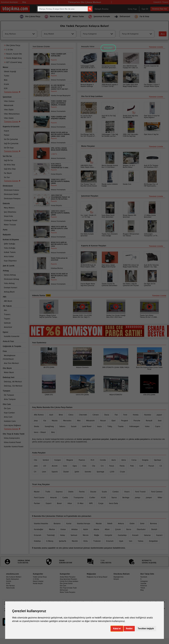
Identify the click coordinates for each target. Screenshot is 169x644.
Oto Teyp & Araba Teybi (68, 588)
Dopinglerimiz (119, 577)
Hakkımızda (10, 588)
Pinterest (144, 586)
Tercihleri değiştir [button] (146, 629)
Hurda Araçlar (38, 583)
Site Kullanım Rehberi (14, 577)
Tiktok (143, 588)
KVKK (8, 583)
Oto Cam (63, 586)
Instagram (144, 581)
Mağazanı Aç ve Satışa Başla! (97, 577)
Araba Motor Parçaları (68, 577)
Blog (142, 590)
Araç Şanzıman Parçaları (68, 579)
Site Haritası (10, 586)
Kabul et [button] (117, 629)
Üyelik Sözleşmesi (13, 579)
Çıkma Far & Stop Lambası (69, 581)
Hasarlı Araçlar (38, 581)
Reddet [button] (129, 629)
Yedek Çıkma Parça (40, 577)
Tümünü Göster (12, 429)
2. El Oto (36, 579)
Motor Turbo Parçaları (68, 592)
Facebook (144, 577)
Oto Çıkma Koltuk (66, 583)
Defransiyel (64, 590)
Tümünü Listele (156, 246)
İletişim (116, 579)
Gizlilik (9, 581)
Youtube (143, 583)
